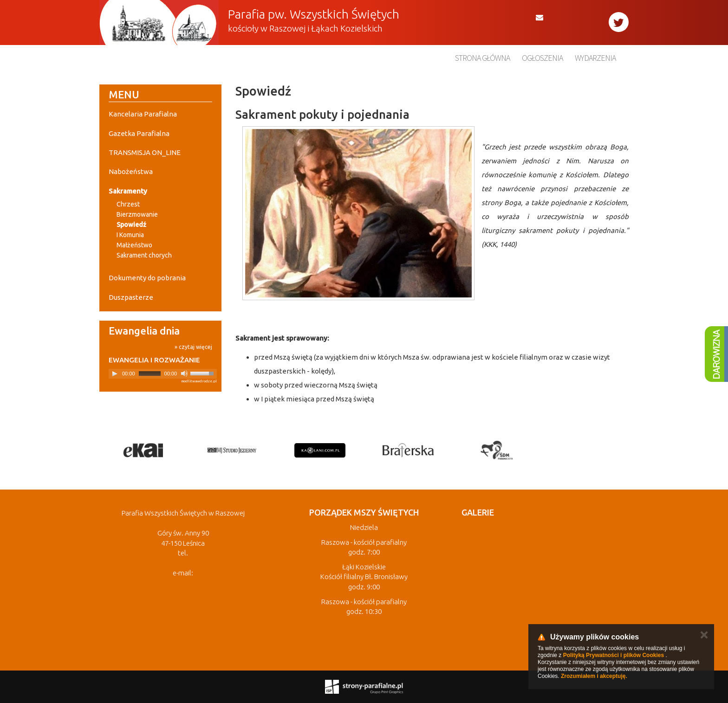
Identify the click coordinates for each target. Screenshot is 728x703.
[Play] (115, 374)
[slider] (150, 374)
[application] (163, 374)
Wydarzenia (595, 58)
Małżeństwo (134, 245)
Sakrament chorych (144, 255)
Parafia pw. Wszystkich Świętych (314, 14)
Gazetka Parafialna (139, 133)
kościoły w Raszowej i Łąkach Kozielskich (305, 28)
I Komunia (130, 235)
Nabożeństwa (131, 171)
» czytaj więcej (193, 347)
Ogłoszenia (542, 58)
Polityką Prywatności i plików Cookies (614, 655)
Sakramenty (128, 191)
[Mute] (184, 374)
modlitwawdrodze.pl (199, 381)
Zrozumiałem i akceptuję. (594, 676)
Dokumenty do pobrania (147, 278)
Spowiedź (131, 225)
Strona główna (482, 58)
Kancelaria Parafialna (143, 114)
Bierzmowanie (137, 214)
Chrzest (128, 204)
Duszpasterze (131, 297)
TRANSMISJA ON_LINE (145, 152)
